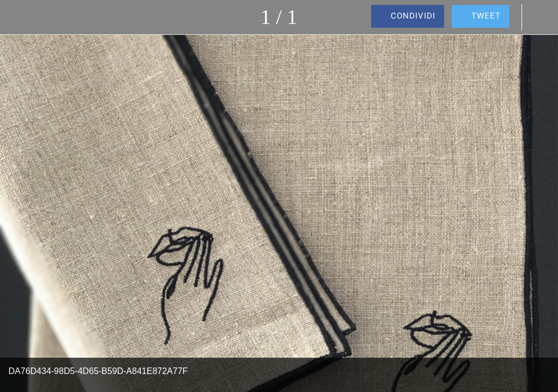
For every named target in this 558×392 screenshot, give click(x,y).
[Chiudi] (17, 17)
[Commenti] (541, 17)
